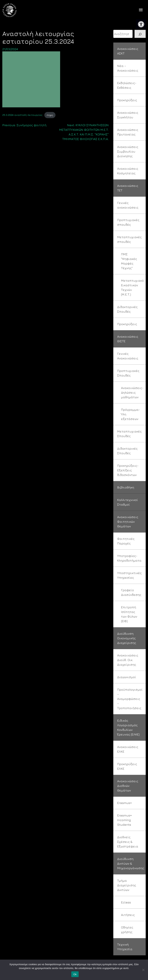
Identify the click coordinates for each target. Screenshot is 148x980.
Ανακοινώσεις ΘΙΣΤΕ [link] (128, 339)
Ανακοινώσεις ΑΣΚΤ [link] (128, 51)
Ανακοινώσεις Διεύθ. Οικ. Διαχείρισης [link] (128, 660)
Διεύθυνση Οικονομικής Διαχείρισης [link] (127, 638)
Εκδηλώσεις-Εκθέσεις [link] (127, 85)
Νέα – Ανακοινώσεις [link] (128, 68)
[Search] (140, 34)
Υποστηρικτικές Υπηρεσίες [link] (129, 575)
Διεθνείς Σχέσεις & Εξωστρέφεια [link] (128, 842)
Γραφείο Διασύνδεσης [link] (131, 592)
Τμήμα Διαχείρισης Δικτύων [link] (127, 885)
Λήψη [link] (50, 115)
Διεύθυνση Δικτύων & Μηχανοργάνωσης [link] (131, 863)
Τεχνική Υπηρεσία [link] (125, 947)
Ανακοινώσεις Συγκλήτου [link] (128, 115)
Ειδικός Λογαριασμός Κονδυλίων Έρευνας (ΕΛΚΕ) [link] (128, 727)
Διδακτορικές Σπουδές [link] (127, 309)
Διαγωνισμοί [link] (127, 677)
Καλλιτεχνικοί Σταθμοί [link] (128, 502)
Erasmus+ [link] (124, 803)
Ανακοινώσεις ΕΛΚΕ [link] (128, 749)
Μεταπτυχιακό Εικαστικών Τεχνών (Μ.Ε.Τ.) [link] (132, 287)
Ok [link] (75, 974)
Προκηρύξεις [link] (127, 100)
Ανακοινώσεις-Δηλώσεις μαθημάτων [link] (132, 392)
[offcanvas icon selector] (141, 10)
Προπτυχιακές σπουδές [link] (128, 222)
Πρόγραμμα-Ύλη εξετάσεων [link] (131, 414)
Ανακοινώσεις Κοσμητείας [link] (128, 171)
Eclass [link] (126, 902)
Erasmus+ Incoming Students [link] (124, 820)
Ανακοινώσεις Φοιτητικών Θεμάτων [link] (128, 522)
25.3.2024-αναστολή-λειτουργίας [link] (22, 115)
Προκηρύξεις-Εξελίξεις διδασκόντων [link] (128, 470)
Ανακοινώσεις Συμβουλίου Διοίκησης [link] (128, 151)
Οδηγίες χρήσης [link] (127, 930)
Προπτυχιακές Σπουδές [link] (128, 373)
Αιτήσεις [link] (128, 915)
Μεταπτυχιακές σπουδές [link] (129, 239)
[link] (141, 24)
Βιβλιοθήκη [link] (126, 487)
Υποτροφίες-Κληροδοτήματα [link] (129, 558)
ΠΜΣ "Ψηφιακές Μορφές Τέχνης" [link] (129, 261)
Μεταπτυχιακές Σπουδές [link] (129, 434)
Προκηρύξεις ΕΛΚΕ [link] (127, 766)
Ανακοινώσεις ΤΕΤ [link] (128, 188)
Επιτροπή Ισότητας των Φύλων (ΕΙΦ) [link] (129, 614)
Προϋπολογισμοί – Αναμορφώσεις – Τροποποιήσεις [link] (130, 699)
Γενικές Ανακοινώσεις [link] (128, 356)
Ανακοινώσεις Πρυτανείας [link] (128, 132)
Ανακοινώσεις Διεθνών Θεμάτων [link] (128, 786)
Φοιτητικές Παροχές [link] (126, 541)
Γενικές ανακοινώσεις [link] (128, 205)
